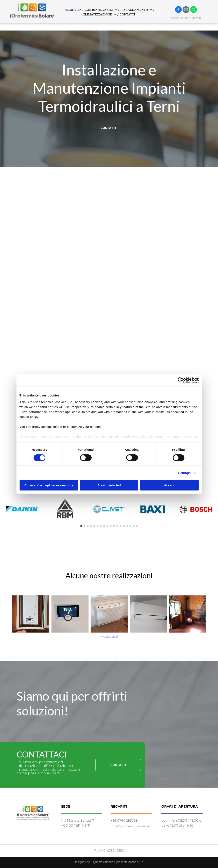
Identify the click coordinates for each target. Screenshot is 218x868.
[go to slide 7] (101, 526)
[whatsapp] (194, 10)
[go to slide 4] (91, 526)
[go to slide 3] (88, 526)
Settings (184, 473)
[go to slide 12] (117, 526)
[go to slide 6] (98, 526)
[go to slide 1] (81, 526)
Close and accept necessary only (49, 485)
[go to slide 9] (107, 526)
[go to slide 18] (137, 526)
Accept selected (109, 485)
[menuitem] (70, 10)
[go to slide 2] (84, 526)
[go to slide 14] (124, 526)
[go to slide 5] (94, 526)
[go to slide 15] (127, 526)
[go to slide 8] (104, 526)
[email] (186, 10)
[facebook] (178, 10)
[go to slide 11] (114, 526)
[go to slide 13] (121, 526)
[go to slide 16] (131, 526)
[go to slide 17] (134, 526)
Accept (169, 485)
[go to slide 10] (111, 526)
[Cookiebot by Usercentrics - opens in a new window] (181, 380)
